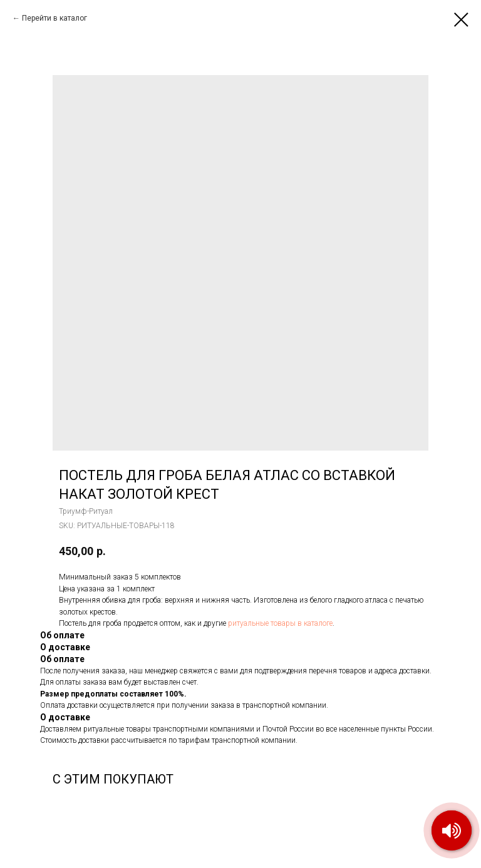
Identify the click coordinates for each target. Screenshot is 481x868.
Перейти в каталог (54, 18)
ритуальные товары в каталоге (280, 623)
